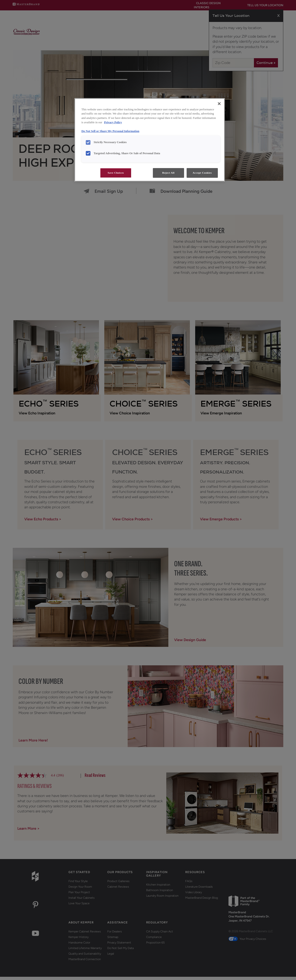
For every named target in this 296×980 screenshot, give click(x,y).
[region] (150, 140)
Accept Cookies (202, 173)
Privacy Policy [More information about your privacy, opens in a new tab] (113, 122)
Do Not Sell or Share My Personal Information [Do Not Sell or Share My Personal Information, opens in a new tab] (110, 131)
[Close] (219, 104)
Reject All (168, 173)
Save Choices (116, 173)
